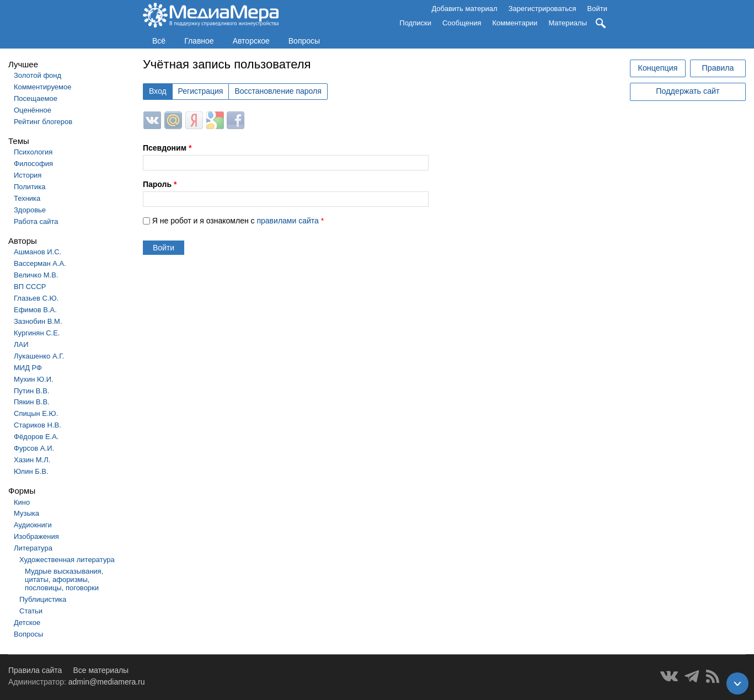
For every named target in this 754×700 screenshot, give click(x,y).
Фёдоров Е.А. (36, 437)
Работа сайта (36, 221)
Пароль (160, 184)
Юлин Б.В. (31, 471)
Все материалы (101, 670)
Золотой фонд (38, 75)
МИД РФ (28, 368)
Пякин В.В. (32, 402)
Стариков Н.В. (38, 425)
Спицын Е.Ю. (36, 413)
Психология (33, 152)
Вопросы (304, 41)
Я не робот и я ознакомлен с (238, 221)
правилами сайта (287, 221)
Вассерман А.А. (40, 263)
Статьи (31, 611)
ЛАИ (21, 344)
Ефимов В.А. (35, 310)
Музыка (26, 513)
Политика (30, 187)
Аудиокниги (33, 525)
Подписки (415, 23)
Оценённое (33, 110)
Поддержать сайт (688, 91)
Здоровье (30, 210)
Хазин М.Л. (32, 460)
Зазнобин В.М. (38, 321)
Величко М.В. (36, 275)
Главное (199, 41)
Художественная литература (67, 560)
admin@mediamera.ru (107, 682)
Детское (27, 622)
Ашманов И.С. (38, 252)
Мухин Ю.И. (34, 379)
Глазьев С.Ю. (36, 298)
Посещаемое (36, 98)
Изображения (36, 536)
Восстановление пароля (278, 91)
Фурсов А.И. (34, 448)
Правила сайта (35, 670)
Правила (718, 68)
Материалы (568, 23)
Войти (597, 9)
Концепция (658, 68)
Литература (33, 548)
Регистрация (201, 91)
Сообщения (462, 23)
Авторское (251, 41)
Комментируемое (42, 87)
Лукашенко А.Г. (39, 356)
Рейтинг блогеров (43, 122)
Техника (27, 198)
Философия (33, 164)
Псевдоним (167, 148)
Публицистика (43, 599)
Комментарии (515, 23)
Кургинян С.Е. (37, 333)
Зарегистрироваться (542, 9)
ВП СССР (30, 287)
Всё (159, 41)
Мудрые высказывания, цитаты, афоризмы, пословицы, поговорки (64, 579)
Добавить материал (464, 9)
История (28, 175)
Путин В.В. (31, 391)
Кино (22, 502)
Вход (158, 91)
